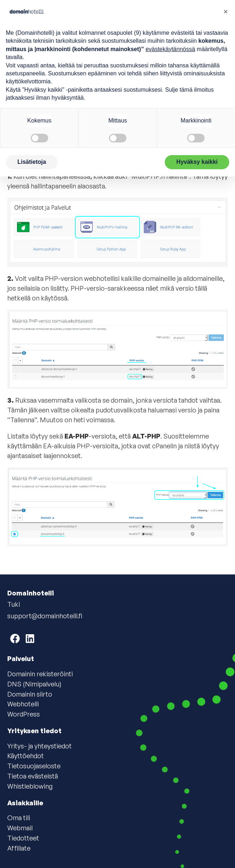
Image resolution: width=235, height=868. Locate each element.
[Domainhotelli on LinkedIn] (30, 638)
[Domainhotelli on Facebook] (15, 638)
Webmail (20, 828)
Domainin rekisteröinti (40, 674)
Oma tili (19, 818)
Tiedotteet (23, 838)
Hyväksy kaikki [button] (197, 162)
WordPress (24, 714)
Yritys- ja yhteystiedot (39, 746)
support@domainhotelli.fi (45, 616)
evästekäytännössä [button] (170, 49)
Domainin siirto (30, 694)
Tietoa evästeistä (33, 776)
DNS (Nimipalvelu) (34, 684)
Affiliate (19, 848)
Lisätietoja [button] (32, 162)
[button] (226, 12)
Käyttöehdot (26, 756)
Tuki (14, 604)
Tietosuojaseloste (34, 766)
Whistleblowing (30, 786)
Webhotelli (23, 704)
